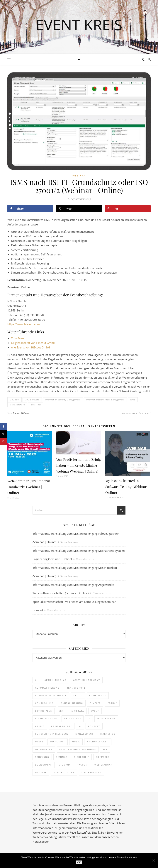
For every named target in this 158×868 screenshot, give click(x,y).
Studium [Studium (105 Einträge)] (65, 765)
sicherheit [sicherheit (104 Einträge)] (82, 757)
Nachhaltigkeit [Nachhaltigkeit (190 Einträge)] (98, 742)
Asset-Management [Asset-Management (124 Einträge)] (87, 680)
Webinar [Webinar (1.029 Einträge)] (41, 772)
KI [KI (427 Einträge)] (80, 726)
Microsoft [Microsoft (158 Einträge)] (58, 742)
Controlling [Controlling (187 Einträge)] (44, 703)
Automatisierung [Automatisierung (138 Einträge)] (47, 688)
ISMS (133, 400)
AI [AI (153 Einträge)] (36, 680)
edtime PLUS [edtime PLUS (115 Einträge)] (44, 711)
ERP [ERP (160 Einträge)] (61, 711)
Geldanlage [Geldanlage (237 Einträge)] (73, 718)
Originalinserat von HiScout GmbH (33, 343)
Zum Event (18, 338)
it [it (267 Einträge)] (89, 718)
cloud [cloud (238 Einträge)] (78, 695)
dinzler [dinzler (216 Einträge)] (95, 703)
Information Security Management (63, 400)
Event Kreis (79, 25)
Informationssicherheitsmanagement (105, 400)
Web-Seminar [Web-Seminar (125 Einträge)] (103, 765)
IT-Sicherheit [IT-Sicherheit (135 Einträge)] (106, 718)
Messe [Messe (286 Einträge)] (39, 742)
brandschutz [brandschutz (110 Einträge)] (76, 688)
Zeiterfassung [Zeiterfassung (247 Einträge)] (91, 772)
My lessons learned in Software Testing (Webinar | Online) (127, 487)
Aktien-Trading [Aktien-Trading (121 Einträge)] (55, 680)
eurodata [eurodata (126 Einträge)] (77, 711)
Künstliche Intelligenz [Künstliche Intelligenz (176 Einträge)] (52, 734)
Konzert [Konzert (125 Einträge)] (94, 726)
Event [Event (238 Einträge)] (95, 711)
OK (79, 862)
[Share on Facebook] (30, 209)
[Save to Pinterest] (128, 209)
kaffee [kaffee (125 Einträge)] (40, 726)
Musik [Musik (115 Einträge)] (76, 742)
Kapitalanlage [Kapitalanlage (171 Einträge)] (62, 726)
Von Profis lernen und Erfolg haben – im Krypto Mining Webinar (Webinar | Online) (79, 465)
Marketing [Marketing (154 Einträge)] (108, 734)
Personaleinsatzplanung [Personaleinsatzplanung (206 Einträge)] (78, 749)
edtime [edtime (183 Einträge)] (112, 703)
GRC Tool (15, 400)
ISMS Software (17, 405)
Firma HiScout (22, 413)
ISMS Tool (36, 405)
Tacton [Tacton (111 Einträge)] (82, 765)
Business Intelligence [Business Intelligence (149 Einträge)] (51, 695)
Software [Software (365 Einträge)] (103, 757)
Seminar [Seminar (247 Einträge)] (62, 757)
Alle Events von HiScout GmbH (30, 347)
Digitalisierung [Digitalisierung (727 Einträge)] (72, 703)
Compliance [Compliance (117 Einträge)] (98, 695)
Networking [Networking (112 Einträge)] (44, 749)
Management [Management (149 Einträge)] (84, 734)
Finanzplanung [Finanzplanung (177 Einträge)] (46, 718)
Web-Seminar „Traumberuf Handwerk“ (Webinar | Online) (29, 487)
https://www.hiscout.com (24, 324)
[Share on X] (79, 209)
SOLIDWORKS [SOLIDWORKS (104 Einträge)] (44, 765)
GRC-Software (32, 400)
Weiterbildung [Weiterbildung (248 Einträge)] (64, 772)
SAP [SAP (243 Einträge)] (105, 749)
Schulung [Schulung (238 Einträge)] (42, 757)
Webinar (79, 176)
